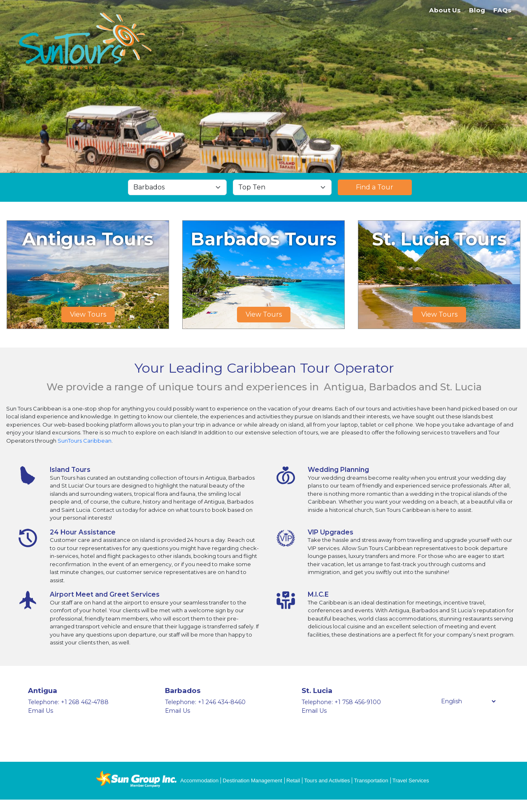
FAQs (502, 10)
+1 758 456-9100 (358, 702)
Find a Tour (375, 187)
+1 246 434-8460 (222, 702)
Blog (477, 10)
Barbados (183, 691)
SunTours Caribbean (85, 441)
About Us (445, 10)
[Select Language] (468, 701)
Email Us (41, 711)
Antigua (43, 691)
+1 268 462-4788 (85, 702)
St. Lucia (317, 691)
